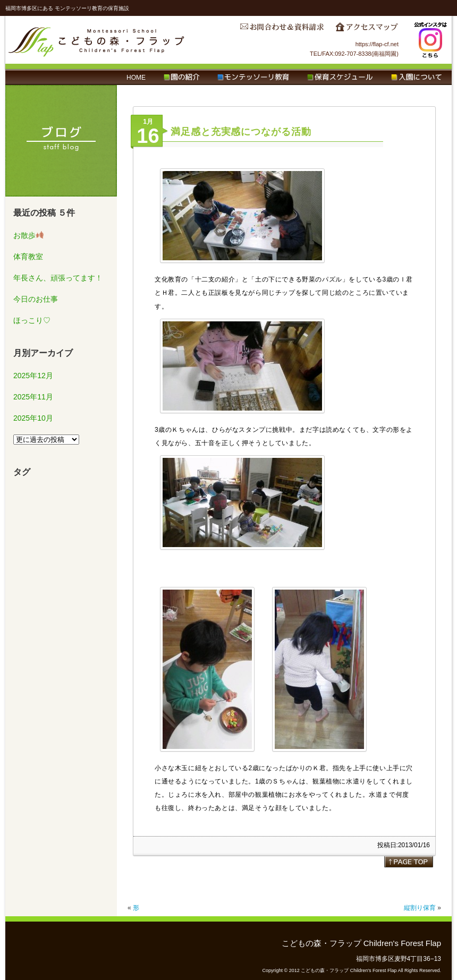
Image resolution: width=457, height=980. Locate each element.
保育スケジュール (340, 78)
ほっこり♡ (32, 320)
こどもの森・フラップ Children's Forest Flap (97, 40)
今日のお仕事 (36, 299)
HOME (136, 78)
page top (409, 862)
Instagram (430, 40)
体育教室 (28, 257)
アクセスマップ (367, 30)
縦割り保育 (420, 908)
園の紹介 (181, 78)
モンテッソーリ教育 (253, 78)
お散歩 (28, 235)
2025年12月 (33, 376)
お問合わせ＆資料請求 (282, 30)
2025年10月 (33, 418)
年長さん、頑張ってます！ (58, 278)
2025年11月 (33, 397)
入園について (416, 78)
